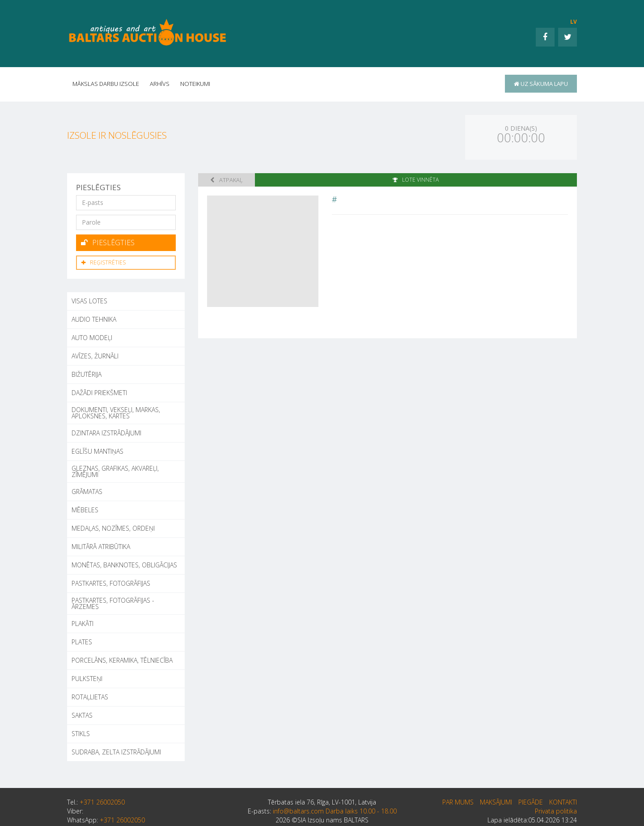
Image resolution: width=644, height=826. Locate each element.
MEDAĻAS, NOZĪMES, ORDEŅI (113, 528)
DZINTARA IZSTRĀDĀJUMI (106, 433)
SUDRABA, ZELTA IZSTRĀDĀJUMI (116, 752)
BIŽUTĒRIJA (87, 374)
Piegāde (531, 802)
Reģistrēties (104, 262)
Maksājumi (496, 802)
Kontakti (563, 802)
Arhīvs (160, 84)
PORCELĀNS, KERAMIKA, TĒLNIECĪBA (122, 660)
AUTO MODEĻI (92, 338)
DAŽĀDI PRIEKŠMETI (99, 393)
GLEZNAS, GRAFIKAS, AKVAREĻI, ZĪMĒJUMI (115, 471)
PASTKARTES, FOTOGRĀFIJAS (111, 583)
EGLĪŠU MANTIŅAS (97, 451)
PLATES (82, 642)
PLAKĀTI (83, 624)
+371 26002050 (102, 802)
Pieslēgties (108, 243)
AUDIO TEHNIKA (94, 319)
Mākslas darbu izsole (106, 84)
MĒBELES (85, 510)
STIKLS (81, 734)
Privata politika (556, 811)
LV (574, 22)
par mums (458, 802)
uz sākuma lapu (541, 84)
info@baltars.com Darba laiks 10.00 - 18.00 (335, 811)
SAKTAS (82, 715)
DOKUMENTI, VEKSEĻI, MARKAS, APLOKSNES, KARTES (116, 413)
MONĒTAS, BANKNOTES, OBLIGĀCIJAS (124, 565)
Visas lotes (89, 301)
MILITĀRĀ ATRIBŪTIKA (101, 547)
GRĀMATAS (87, 492)
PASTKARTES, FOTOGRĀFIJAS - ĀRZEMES (113, 603)
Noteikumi (195, 84)
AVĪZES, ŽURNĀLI (95, 356)
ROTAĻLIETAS (90, 697)
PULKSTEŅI (87, 679)
